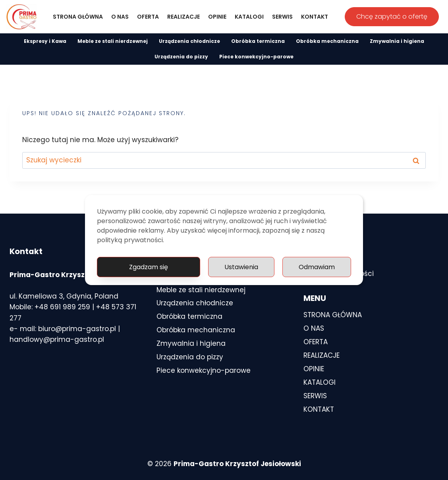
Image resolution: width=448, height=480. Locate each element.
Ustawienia (241, 267)
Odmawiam (317, 267)
